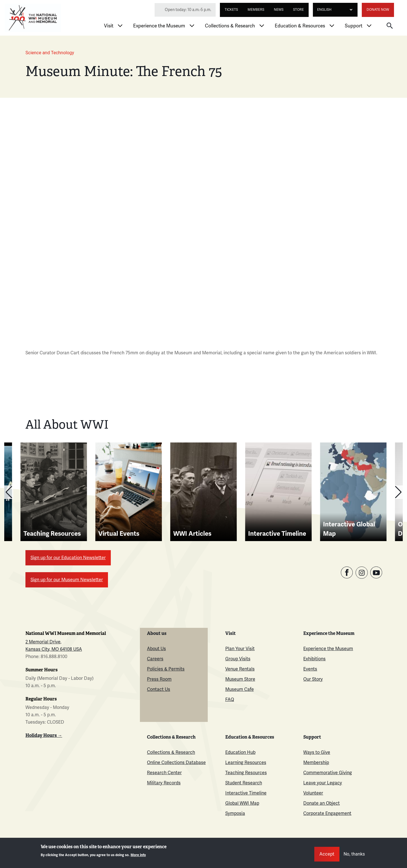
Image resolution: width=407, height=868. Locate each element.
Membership (316, 763)
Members (256, 10)
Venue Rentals (240, 669)
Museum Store (240, 679)
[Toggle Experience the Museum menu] (192, 26)
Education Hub (240, 752)
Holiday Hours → (44, 735)
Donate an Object (322, 803)
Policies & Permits (166, 669)
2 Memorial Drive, (43, 642)
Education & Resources (300, 26)
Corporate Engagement (327, 813)
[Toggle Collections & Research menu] (262, 26)
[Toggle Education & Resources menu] (332, 26)
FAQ (230, 700)
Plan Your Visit (240, 649)
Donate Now (378, 10)
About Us (156, 649)
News (279, 10)
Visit (109, 26)
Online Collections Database (176, 763)
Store (298, 10)
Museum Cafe (240, 689)
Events (310, 669)
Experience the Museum (159, 26)
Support (354, 26)
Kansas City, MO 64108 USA (54, 649)
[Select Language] (333, 10)
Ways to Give (317, 752)
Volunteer (313, 793)
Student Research (244, 783)
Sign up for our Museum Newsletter (67, 580)
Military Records (164, 783)
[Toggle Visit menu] (120, 26)
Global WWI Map (242, 803)
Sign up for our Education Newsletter (68, 558)
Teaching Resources (246, 773)
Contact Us (159, 689)
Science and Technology (50, 53)
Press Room (159, 679)
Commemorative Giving (328, 773)
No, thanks (354, 854)
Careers (155, 659)
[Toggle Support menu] (369, 26)
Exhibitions (314, 659)
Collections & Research (230, 26)
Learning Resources (246, 763)
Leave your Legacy (323, 783)
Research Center (164, 773)
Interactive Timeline (246, 793)
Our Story (313, 679)
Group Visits (238, 659)
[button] (390, 25)
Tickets (231, 10)
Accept (327, 854)
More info (138, 855)
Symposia (235, 813)
